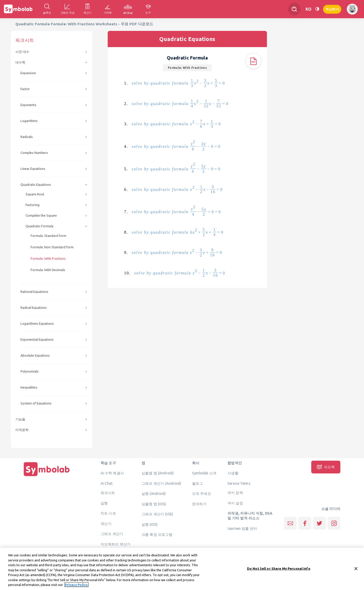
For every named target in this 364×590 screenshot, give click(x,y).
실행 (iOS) (150, 524)
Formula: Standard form (48, 236)
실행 (104, 503)
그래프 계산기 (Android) (161, 483)
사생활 (233, 473)
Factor (25, 89)
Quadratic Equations (36, 185)
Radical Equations (34, 308)
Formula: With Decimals (48, 270)
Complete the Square (41, 216)
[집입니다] (47, 476)
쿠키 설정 (235, 503)
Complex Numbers (34, 153)
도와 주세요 (202, 494)
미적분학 (22, 430)
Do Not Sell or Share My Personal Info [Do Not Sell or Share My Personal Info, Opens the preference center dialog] (279, 572)
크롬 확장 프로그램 (157, 535)
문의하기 (199, 504)
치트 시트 (108, 513)
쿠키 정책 (235, 493)
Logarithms (29, 121)
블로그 (198, 483)
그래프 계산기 (112, 534)
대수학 (20, 62)
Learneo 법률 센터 (242, 528)
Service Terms (239, 483)
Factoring (32, 205)
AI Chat (107, 483)
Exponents (28, 105)
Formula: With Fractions (48, 259)
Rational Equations (34, 292)
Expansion (28, 73)
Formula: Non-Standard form (52, 247)
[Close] (356, 573)
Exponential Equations (37, 340)
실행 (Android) (154, 494)
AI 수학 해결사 (112, 473)
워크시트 (108, 493)
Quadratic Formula (39, 226)
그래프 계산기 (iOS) (157, 514)
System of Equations (36, 403)
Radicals (27, 137)
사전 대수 (22, 52)
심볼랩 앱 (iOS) (154, 504)
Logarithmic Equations (37, 324)
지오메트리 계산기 (116, 544)
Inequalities (29, 387)
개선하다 (332, 9)
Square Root (35, 194)
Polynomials (30, 371)
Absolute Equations (35, 355)
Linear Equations (33, 169)
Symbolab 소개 (204, 473)
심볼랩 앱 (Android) (158, 473)
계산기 (106, 523)
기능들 (20, 419)
